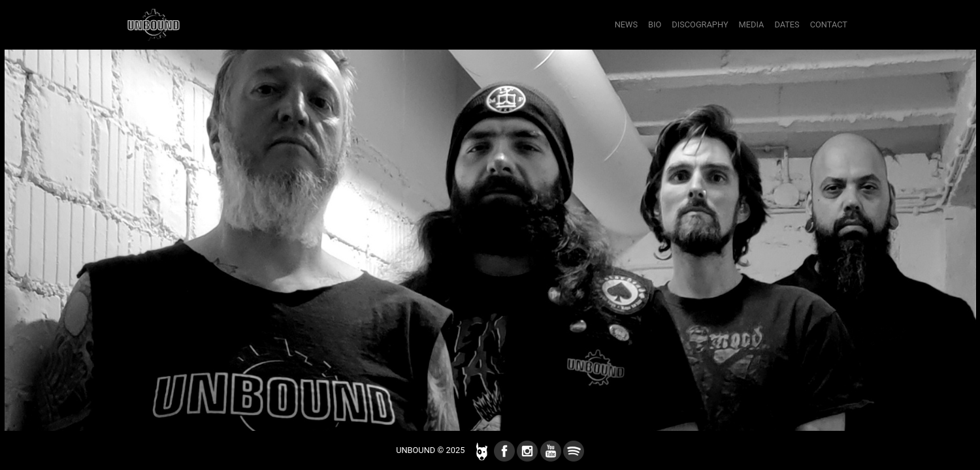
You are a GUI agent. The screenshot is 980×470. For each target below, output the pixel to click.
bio (655, 24)
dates (787, 24)
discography (700, 24)
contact (829, 24)
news (626, 24)
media (752, 24)
